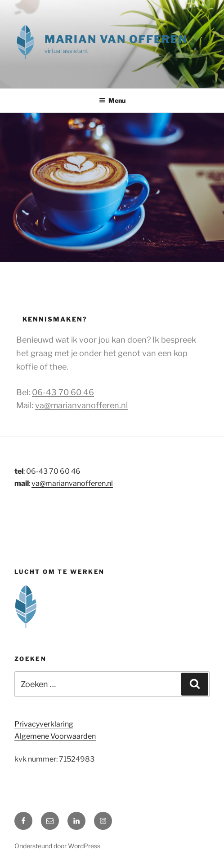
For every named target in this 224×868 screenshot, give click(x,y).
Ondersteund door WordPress (57, 846)
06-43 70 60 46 (63, 392)
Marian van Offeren (116, 39)
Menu (112, 100)
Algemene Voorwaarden (55, 736)
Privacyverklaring (44, 724)
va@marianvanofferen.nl (81, 405)
